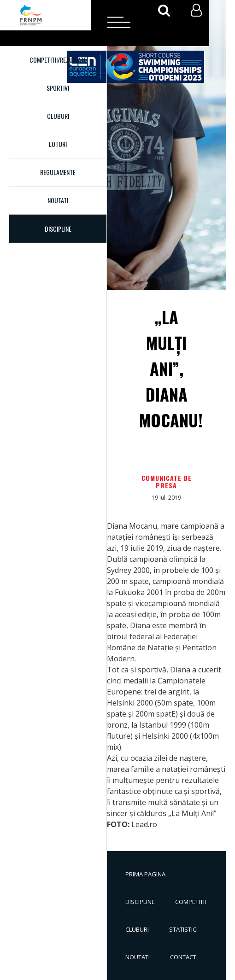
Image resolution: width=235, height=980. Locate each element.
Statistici (183, 929)
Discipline (140, 902)
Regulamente (58, 172)
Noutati (58, 200)
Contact (183, 957)
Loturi (58, 144)
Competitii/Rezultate (58, 60)
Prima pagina (145, 874)
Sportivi (58, 88)
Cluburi (58, 116)
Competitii (191, 902)
